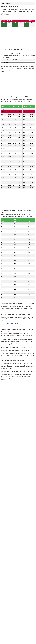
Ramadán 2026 (30, 216)
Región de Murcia (6, 3)
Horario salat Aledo (9, 324)
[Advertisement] (18, 39)
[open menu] (34, 2)
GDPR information (6, 387)
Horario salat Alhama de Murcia (12, 326)
